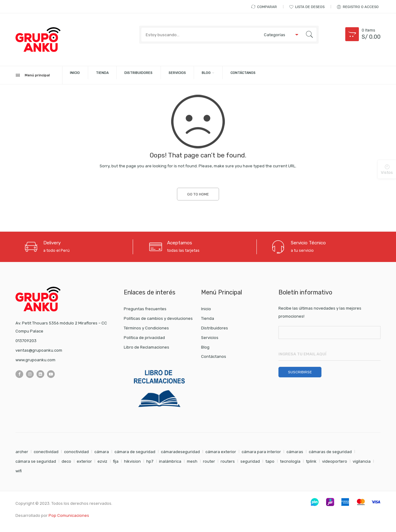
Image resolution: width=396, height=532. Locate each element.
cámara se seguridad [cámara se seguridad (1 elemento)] (36, 462)
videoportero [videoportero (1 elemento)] (335, 462)
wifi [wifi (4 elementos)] (19, 471)
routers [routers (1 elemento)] (228, 462)
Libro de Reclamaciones (146, 347)
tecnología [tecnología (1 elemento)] (290, 462)
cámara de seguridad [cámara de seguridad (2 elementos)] (135, 452)
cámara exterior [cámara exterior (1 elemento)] (221, 452)
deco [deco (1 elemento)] (66, 462)
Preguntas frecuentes (145, 309)
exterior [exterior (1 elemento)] (84, 462)
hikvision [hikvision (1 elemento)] (132, 462)
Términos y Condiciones (146, 328)
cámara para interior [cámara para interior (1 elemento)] (261, 452)
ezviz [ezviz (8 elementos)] (102, 462)
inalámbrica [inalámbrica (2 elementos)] (170, 462)
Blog (270, 75)
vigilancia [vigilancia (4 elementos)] (362, 462)
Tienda (127, 75)
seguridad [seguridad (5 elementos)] (250, 462)
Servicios (229, 75)
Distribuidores (176, 75)
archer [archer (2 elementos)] (22, 452)
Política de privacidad (144, 338)
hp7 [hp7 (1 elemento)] (150, 462)
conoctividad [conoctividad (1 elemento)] (76, 452)
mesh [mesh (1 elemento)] (192, 462)
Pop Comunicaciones (69, 516)
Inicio (90, 75)
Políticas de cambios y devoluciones (158, 319)
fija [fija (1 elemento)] (116, 462)
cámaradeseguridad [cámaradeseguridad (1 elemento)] (180, 452)
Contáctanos (320, 75)
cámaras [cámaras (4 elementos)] (295, 452)
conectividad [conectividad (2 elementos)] (46, 452)
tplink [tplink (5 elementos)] (311, 462)
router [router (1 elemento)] (209, 462)
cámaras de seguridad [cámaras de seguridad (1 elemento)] (330, 452)
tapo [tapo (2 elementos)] (270, 462)
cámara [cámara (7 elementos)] (102, 452)
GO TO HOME (198, 195)
